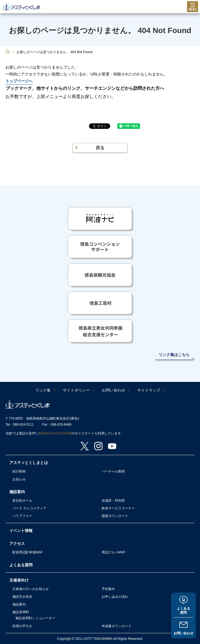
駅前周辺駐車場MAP (28, 552)
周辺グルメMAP (113, 552)
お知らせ (19, 479)
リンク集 (43, 390)
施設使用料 (21, 612)
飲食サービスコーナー (118, 508)
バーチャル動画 (113, 471)
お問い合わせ (183, 633)
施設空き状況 (22, 597)
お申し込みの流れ (115, 597)
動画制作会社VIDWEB (55, 433)
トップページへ (19, 81)
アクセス (17, 544)
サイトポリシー (76, 390)
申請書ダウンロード (117, 626)
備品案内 (19, 604)
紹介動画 (19, 471)
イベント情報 (21, 531)
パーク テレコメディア (29, 508)
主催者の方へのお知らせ (31, 589)
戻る (100, 148)
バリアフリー (22, 516)
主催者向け (19, 580)
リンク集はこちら (174, 355)
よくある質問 (183, 611)
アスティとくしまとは (29, 463)
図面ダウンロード (115, 516)
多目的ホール (22, 501)
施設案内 (17, 492)
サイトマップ (149, 390)
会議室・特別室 (113, 501)
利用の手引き (22, 626)
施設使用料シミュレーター (35, 618)
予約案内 (108, 589)
